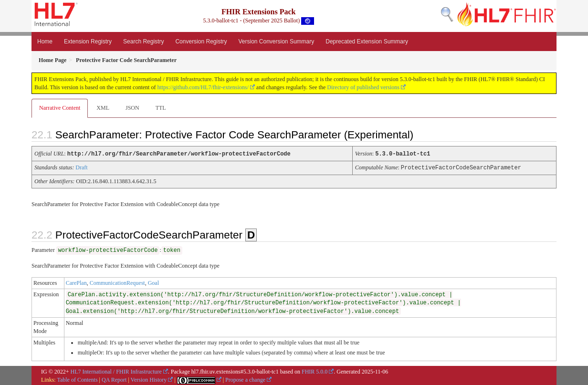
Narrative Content (60, 108)
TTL (161, 108)
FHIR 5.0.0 (315, 371)
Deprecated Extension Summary (367, 42)
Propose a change (245, 379)
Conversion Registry (201, 42)
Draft (81, 167)
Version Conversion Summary (276, 42)
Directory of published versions (363, 87)
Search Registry (143, 42)
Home (45, 42)
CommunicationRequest (117, 282)
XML (103, 108)
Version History (149, 379)
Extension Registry (88, 42)
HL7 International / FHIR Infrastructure (116, 371)
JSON (132, 108)
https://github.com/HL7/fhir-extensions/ (203, 87)
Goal (153, 282)
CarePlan (76, 282)
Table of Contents (77, 379)
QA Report (114, 379)
